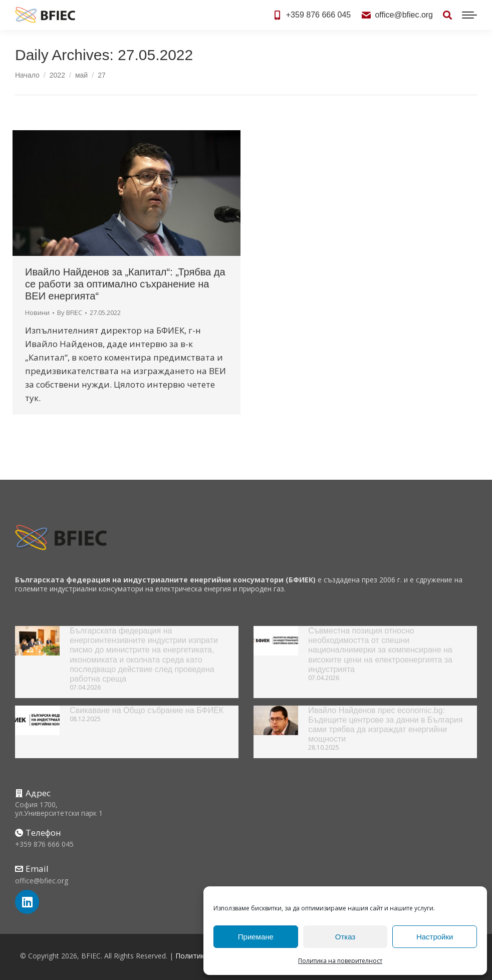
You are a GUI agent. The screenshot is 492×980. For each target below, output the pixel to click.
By (70, 312)
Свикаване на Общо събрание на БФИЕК (147, 710)
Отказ (345, 937)
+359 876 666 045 (312, 15)
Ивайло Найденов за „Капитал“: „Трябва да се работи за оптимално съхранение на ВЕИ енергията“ (125, 284)
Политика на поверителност (340, 961)
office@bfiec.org (397, 15)
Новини (37, 312)
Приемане (256, 937)
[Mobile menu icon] (469, 15)
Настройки (435, 937)
